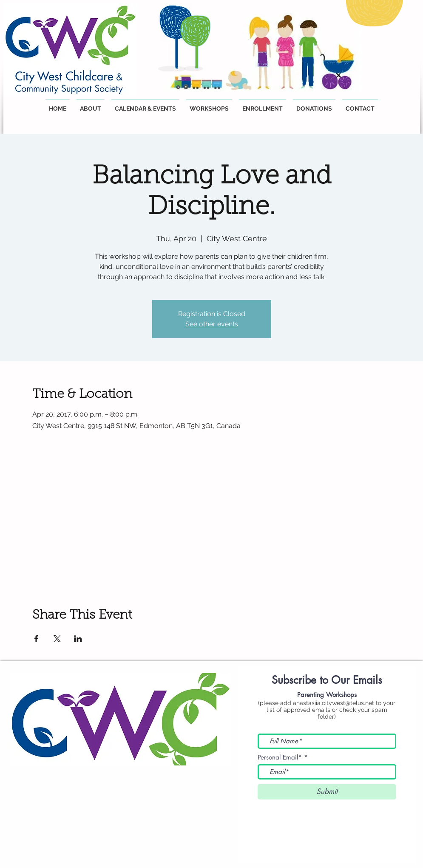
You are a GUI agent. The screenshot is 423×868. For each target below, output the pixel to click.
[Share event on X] (57, 639)
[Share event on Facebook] (36, 639)
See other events (212, 324)
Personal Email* (280, 757)
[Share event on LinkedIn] (78, 639)
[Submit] (327, 792)
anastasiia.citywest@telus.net (334, 703)
